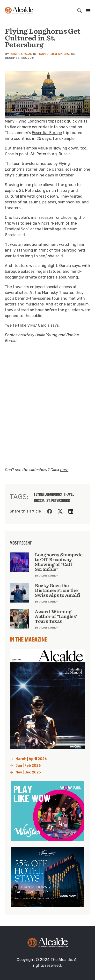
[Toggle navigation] (87, 11)
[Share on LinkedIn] (71, 511)
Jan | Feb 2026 (28, 766)
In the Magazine (29, 639)
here (64, 470)
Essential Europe (47, 133)
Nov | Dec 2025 (28, 772)
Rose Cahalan (21, 54)
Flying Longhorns (31, 121)
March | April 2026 (31, 759)
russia (39, 500)
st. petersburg (58, 500)
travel (69, 494)
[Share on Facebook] (50, 511)
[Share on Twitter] (60, 511)
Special (64, 54)
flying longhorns (48, 494)
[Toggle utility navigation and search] (78, 11)
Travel (43, 54)
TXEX (53, 54)
